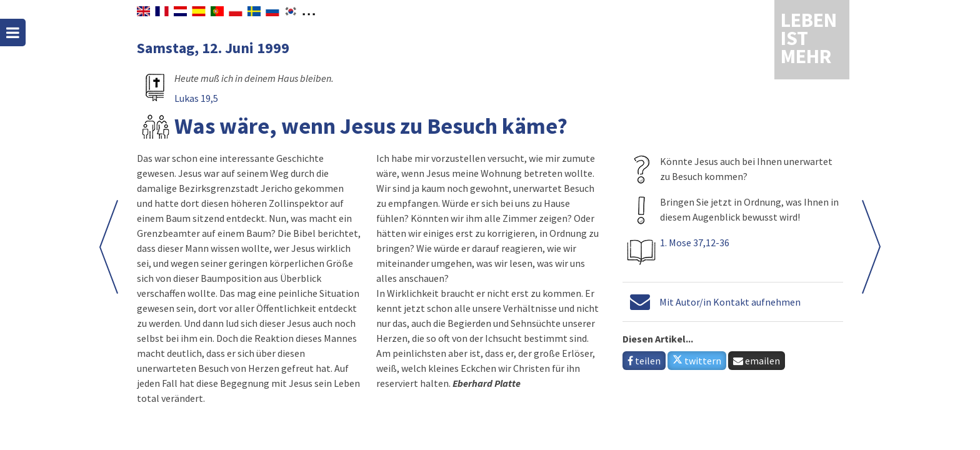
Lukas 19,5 (196, 98)
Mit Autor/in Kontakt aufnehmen (730, 302)
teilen (644, 361)
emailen (757, 361)
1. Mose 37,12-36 (695, 242)
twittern (697, 361)
